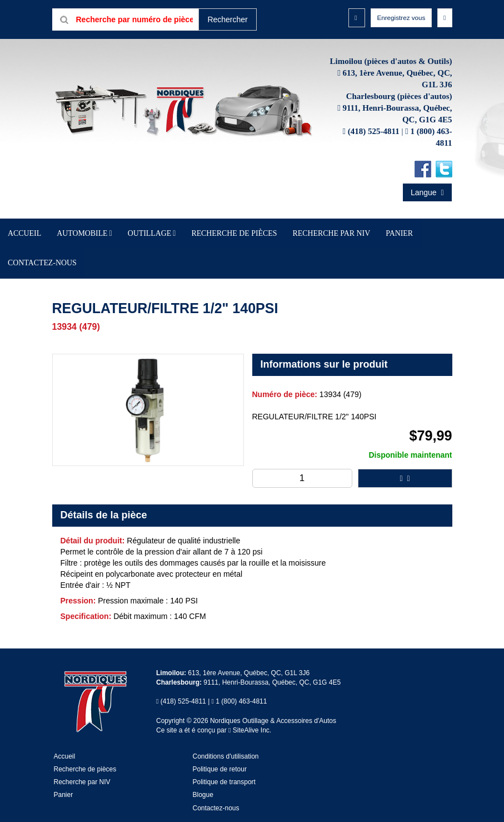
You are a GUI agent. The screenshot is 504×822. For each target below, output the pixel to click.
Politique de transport (224, 770)
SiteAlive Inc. (250, 717)
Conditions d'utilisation (226, 744)
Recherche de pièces (238, 253)
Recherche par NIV (309, 253)
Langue (427, 215)
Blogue (203, 783)
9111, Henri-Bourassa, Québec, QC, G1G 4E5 (272, 670)
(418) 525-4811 (374, 153)
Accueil (88, 253)
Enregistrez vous (394, 19)
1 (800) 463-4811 (241, 689)
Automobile (128, 253)
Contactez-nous (402, 253)
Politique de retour (220, 757)
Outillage (176, 253)
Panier (64, 783)
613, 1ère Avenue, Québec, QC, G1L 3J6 (249, 660)
